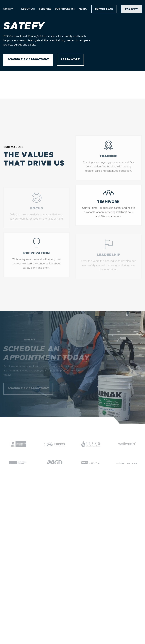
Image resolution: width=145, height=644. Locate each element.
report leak (104, 9)
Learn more (70, 60)
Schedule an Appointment (28, 60)
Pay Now (131, 9)
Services (45, 9)
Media (83, 9)
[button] (28, 9)
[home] (8, 9)
